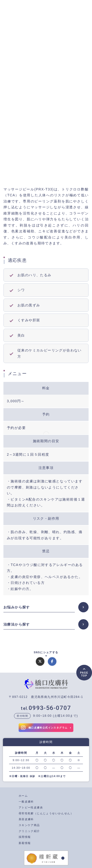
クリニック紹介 (29, 831)
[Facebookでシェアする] (52, 661)
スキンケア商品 (29, 825)
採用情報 (25, 837)
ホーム (23, 796)
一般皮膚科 (26, 802)
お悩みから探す (17, 607)
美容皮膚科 (26, 819)
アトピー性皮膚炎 (31, 807)
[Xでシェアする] (40, 661)
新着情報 (25, 843)
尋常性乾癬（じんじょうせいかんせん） (46, 813)
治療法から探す (17, 624)
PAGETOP (84, 674)
